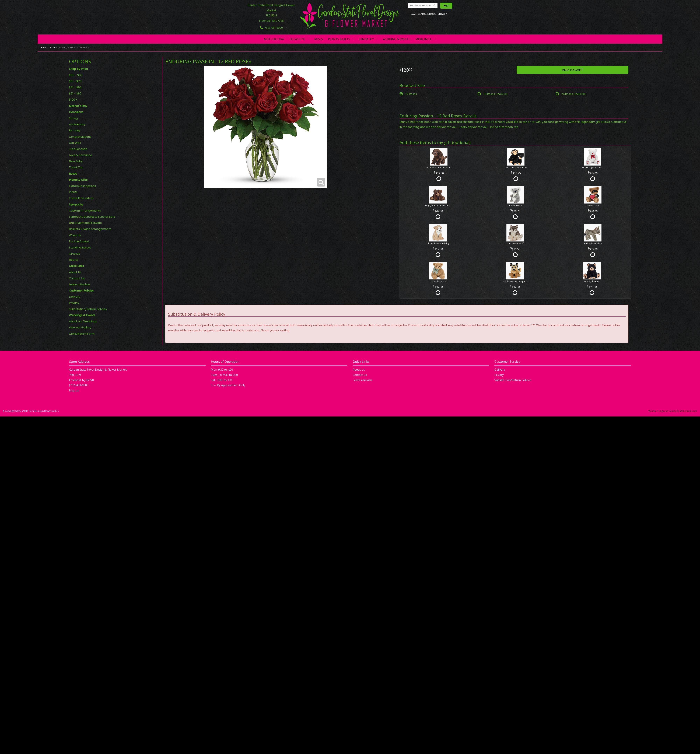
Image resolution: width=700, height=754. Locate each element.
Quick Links (76, 266)
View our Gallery (80, 327)
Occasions (297, 39)
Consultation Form (82, 334)
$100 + (73, 100)
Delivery (75, 297)
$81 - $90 (75, 94)
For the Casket (79, 241)
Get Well (75, 143)
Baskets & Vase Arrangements (90, 229)
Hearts (74, 260)
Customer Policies (81, 291)
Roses (319, 39)
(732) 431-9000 (271, 28)
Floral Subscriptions (82, 186)
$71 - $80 (75, 87)
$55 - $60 (76, 75)
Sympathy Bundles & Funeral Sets (92, 217)
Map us (74, 390)
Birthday (75, 130)
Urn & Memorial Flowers (85, 223)
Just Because (78, 149)
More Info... (424, 39)
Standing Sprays (80, 248)
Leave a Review (79, 284)
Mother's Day (274, 39)
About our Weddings (83, 321)
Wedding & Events (396, 39)
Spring (73, 118)
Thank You (76, 167)
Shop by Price (78, 69)
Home (43, 48)
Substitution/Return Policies (88, 309)
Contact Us (77, 278)
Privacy (74, 303)
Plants (73, 192)
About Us (75, 272)
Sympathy (366, 39)
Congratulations (80, 137)
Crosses (74, 254)
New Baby (76, 161)
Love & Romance (80, 155)
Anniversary (77, 124)
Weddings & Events (82, 315)
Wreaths (75, 235)
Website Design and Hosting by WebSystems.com (673, 411)
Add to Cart (573, 70)
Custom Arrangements (85, 211)
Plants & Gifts (339, 39)
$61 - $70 (75, 81)
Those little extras (81, 198)
